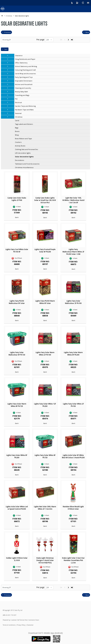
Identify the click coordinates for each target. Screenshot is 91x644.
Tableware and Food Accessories (27, 164)
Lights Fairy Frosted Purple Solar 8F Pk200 (45, 251)
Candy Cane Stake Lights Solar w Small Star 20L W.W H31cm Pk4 (45, 200)
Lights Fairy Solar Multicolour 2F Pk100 (73, 302)
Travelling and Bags (22, 95)
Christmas (19, 117)
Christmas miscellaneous (24, 167)
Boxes (17, 131)
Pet (16, 99)
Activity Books (20, 146)
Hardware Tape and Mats (24, 110)
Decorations (19, 160)
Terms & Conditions (9, 625)
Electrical (18, 102)
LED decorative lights (23, 153)
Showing (7, 40)
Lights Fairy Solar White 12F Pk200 (45, 405)
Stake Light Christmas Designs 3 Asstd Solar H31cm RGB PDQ (45, 560)
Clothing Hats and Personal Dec (27, 149)
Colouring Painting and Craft (25, 70)
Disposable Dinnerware (24, 81)
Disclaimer (30, 625)
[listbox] (49, 40)
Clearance (19, 55)
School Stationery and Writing (26, 66)
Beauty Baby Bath (21, 92)
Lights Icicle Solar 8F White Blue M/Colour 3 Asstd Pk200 (73, 456)
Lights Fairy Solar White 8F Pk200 (17, 456)
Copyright (7, 610)
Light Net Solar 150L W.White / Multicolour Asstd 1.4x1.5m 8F (73, 200)
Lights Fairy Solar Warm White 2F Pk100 (45, 354)
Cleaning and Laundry (23, 88)
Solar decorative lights (24, 157)
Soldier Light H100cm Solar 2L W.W (17, 559)
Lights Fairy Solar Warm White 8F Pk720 (17, 405)
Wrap (17, 135)
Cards (17, 120)
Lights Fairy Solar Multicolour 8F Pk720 (17, 354)
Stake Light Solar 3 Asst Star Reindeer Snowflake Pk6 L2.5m (73, 560)
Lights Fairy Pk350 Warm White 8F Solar (45, 302)
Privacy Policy (21, 625)
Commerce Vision (34, 620)
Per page (40, 40)
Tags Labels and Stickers (24, 124)
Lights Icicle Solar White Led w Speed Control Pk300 (17, 508)
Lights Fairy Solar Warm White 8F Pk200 (73, 354)
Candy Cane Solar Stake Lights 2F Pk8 (17, 199)
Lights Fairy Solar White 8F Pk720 (45, 456)
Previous (8, 32)
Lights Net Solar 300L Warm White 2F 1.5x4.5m (45, 508)
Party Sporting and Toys (24, 77)
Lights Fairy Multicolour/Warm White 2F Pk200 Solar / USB (73, 252)
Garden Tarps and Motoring (25, 106)
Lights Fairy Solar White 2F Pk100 (73, 405)
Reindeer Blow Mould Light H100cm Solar (73, 508)
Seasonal (18, 113)
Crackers (18, 142)
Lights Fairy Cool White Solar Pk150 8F (17, 251)
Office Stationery (21, 63)
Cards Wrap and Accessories (25, 74)
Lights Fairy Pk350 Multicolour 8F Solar (17, 302)
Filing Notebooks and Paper (25, 59)
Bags (17, 128)
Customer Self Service (17, 620)
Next (87, 32)
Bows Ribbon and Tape (23, 139)
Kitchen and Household (24, 84)
